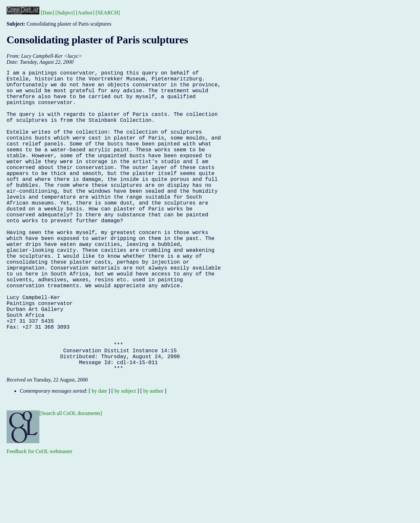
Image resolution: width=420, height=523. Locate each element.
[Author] (85, 13)
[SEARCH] (108, 13)
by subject (125, 458)
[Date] (47, 13)
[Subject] (65, 13)
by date (100, 458)
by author (153, 458)
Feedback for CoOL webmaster (40, 518)
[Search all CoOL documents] (71, 480)
